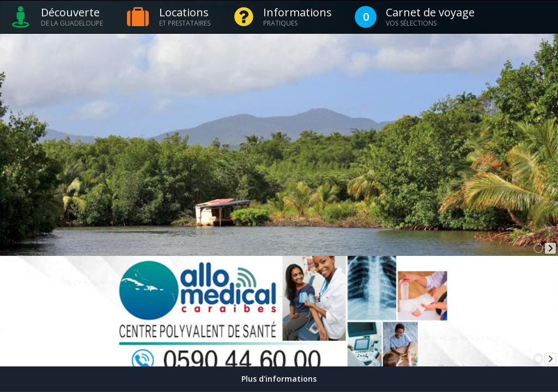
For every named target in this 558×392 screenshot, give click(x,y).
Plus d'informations (279, 379)
